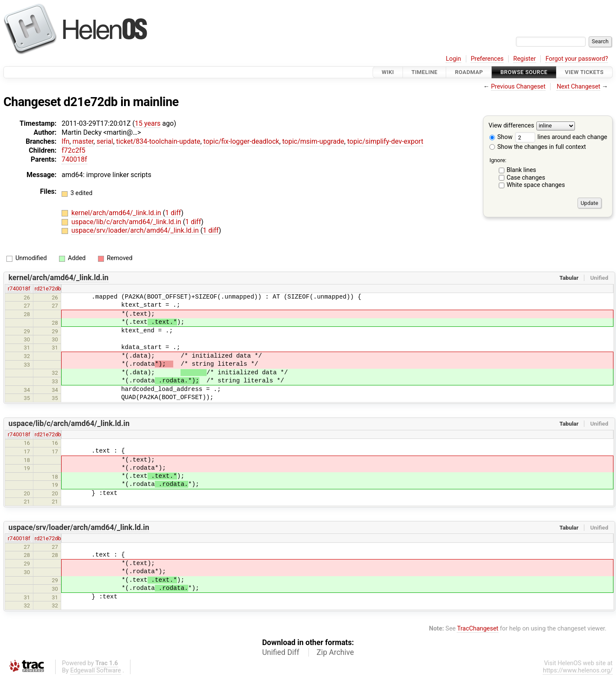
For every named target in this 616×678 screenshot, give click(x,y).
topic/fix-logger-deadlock (241, 141)
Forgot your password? (577, 59)
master (83, 141)
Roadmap (469, 72)
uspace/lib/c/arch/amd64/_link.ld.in (127, 222)
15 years (148, 123)
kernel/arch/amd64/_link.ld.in (117, 213)
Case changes (526, 178)
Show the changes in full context (538, 147)
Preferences (487, 59)
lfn (65, 141)
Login (453, 59)
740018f (74, 159)
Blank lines (521, 170)
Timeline (425, 72)
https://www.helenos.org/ (578, 671)
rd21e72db (48, 289)
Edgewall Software (96, 671)
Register (525, 59)
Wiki (388, 72)
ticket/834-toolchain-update (158, 141)
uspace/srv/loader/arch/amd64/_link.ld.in (136, 230)
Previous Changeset (518, 87)
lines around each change (561, 137)
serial (105, 141)
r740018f (19, 289)
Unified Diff (281, 652)
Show (501, 137)
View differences (511, 126)
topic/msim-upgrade (313, 141)
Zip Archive (335, 652)
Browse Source (524, 72)
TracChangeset (478, 629)
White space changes (536, 185)
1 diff (173, 213)
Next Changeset (578, 87)
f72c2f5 (73, 150)
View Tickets (584, 72)
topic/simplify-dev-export (385, 141)
